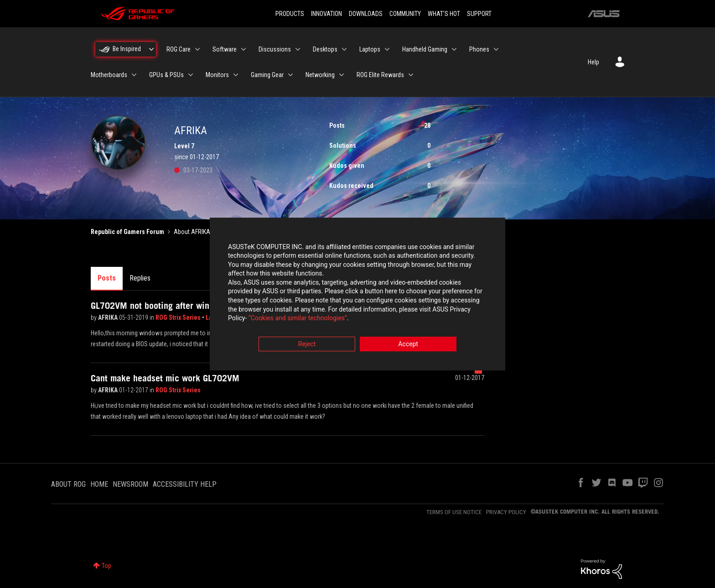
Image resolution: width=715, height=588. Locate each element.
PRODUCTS (290, 14)
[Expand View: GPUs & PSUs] (191, 75)
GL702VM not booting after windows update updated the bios (207, 306)
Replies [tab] (140, 278)
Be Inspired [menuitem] (127, 49)
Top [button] (106, 566)
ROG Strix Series (179, 317)
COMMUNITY (405, 14)
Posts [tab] (107, 278)
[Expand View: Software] (244, 49)
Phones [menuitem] (479, 49)
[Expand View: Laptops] (387, 49)
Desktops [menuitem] (325, 49)
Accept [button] (408, 344)
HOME (99, 484)
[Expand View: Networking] (342, 75)
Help (593, 62)
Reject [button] (307, 344)
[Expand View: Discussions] (298, 49)
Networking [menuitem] (320, 75)
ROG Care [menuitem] (179, 49)
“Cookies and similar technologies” (298, 319)
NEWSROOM (130, 484)
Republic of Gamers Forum (127, 232)
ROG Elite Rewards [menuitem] (380, 75)
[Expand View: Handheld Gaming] (454, 49)
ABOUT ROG (68, 484)
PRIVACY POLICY (506, 512)
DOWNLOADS (366, 14)
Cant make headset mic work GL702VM (165, 378)
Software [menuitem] (225, 49)
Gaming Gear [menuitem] (267, 75)
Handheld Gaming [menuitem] (425, 49)
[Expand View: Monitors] (236, 75)
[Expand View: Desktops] (344, 49)
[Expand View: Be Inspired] (151, 49)
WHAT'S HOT (444, 14)
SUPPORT (479, 14)
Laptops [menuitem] (370, 49)
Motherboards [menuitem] (109, 75)
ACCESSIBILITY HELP (185, 484)
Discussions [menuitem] (275, 49)
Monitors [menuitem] (217, 75)
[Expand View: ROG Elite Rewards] (411, 75)
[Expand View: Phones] (496, 49)
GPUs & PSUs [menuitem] (166, 75)
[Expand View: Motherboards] (134, 75)
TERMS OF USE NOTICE (454, 512)
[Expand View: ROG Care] (197, 49)
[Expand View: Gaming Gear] (290, 75)
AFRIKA (109, 317)
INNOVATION (326, 14)
